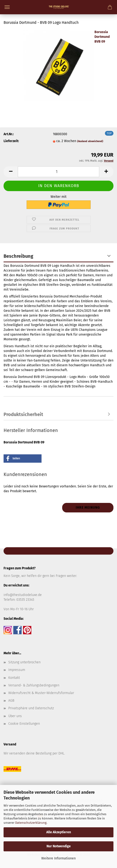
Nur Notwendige (59, 846)
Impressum (17, 670)
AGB (11, 701)
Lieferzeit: (11, 141)
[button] (11, 172)
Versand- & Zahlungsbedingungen (34, 685)
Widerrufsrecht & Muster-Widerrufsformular (41, 693)
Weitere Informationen (58, 858)
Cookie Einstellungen (24, 724)
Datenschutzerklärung (31, 823)
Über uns (15, 716)
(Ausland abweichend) (90, 141)
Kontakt (14, 678)
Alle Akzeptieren (59, 832)
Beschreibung (18, 256)
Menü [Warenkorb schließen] (7, 7)
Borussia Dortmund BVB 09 (102, 37)
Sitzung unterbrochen (24, 662)
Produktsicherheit (23, 414)
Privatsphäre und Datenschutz (31, 708)
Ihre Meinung (88, 508)
